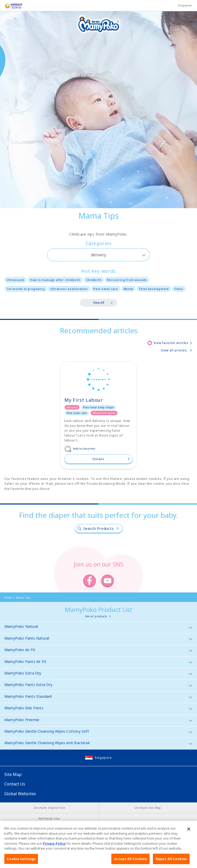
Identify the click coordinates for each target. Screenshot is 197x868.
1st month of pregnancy (26, 289)
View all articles (174, 350)
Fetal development (154, 289)
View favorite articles (171, 343)
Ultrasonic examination (69, 289)
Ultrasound (16, 280)
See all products (96, 616)
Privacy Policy (54, 849)
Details (98, 459)
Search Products (99, 528)
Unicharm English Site (49, 808)
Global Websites (20, 794)
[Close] (189, 834)
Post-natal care (106, 289)
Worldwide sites (49, 819)
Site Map (13, 774)
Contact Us (15, 784)
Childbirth (94, 280)
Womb (129, 289)
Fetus (179, 289)
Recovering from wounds (127, 280)
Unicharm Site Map (148, 808)
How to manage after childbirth (55, 280)
